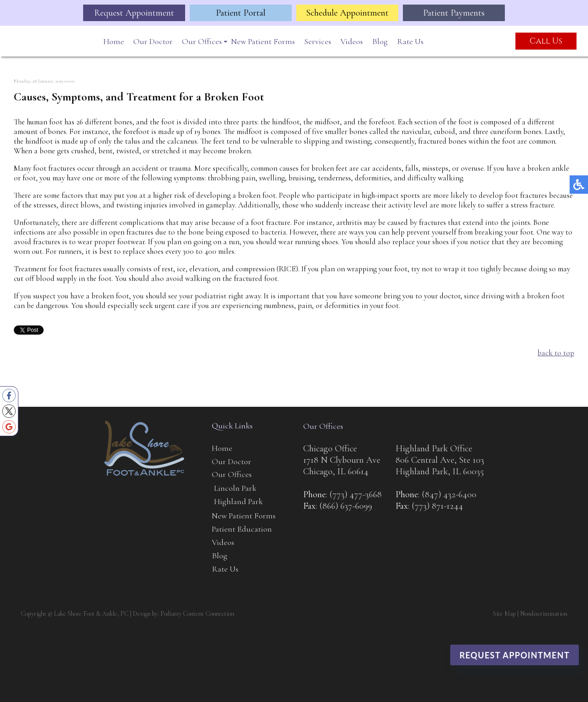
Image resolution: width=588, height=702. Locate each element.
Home (114, 41)
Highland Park (238, 501)
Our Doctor (153, 41)
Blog (380, 41)
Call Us (546, 41)
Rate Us (410, 41)
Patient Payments (454, 13)
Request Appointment (134, 13)
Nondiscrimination (544, 614)
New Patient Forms (263, 41)
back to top (556, 353)
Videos (352, 41)
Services (318, 41)
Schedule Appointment (347, 13)
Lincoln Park (235, 488)
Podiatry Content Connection (197, 614)
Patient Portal (241, 13)
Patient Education (242, 529)
